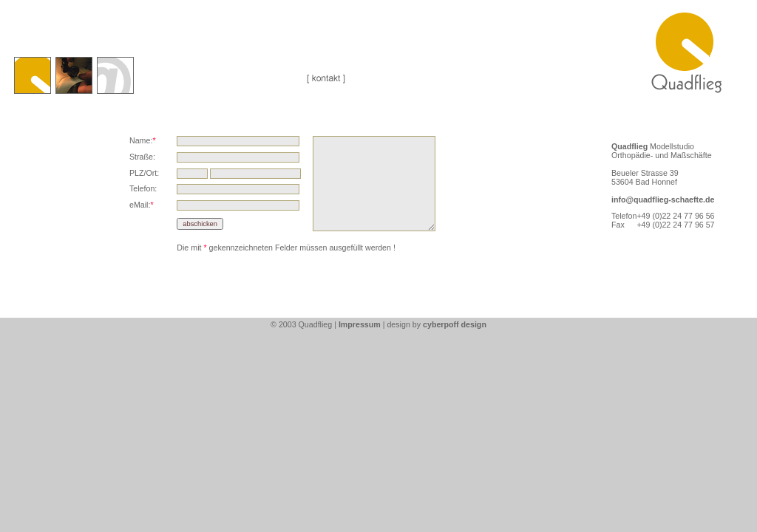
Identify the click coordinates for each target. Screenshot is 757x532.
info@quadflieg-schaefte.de (663, 199)
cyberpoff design (455, 324)
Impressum (360, 324)
